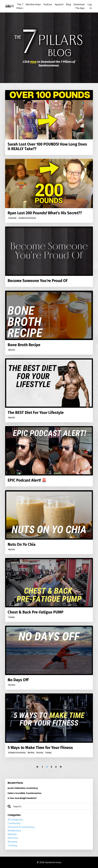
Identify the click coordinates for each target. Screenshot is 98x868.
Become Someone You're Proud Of (37, 281)
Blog (68, 4)
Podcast (48, 4)
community (12, 218)
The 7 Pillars (20, 6)
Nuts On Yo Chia (22, 544)
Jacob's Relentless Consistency (23, 788)
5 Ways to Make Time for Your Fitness (40, 748)
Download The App (79, 6)
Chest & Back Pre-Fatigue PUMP (36, 612)
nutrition (12, 350)
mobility (12, 834)
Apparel (59, 4)
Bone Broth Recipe (24, 345)
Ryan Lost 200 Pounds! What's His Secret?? (45, 213)
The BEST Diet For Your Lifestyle (36, 413)
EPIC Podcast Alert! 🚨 (27, 480)
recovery (12, 685)
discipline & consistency (27, 218)
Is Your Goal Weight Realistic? (22, 798)
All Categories (15, 820)
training (11, 617)
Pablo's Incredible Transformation (24, 793)
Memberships (33, 4)
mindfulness (14, 831)
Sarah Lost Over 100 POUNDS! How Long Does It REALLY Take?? (47, 147)
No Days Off (18, 680)
